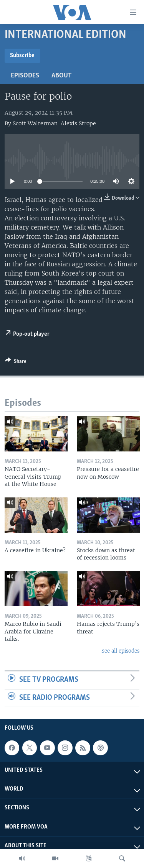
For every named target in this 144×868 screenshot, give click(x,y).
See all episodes (120, 651)
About (62, 76)
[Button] (16, 363)
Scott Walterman (35, 123)
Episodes (25, 76)
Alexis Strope (78, 123)
